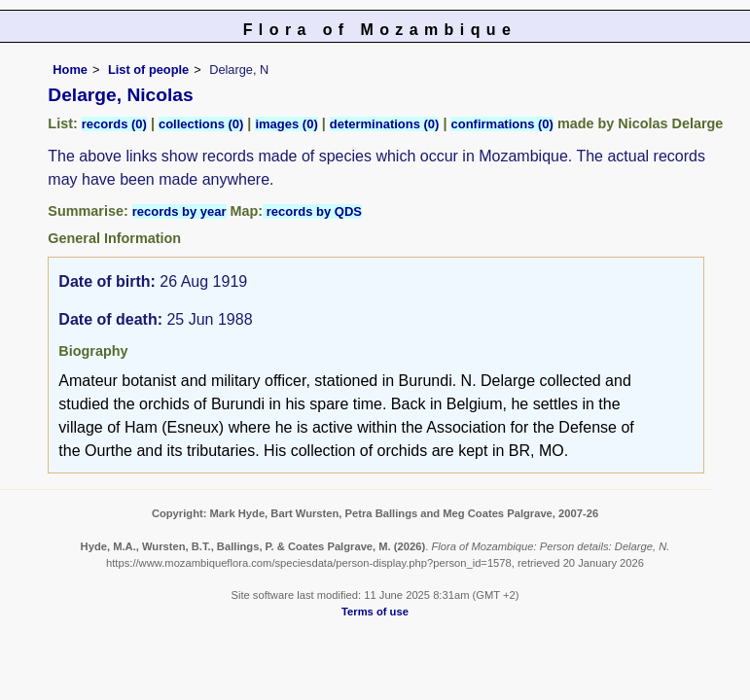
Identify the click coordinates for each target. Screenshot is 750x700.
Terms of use (375, 612)
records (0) (114, 124)
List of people (148, 70)
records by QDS (312, 211)
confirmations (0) (501, 124)
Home (70, 70)
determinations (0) (385, 124)
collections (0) (201, 124)
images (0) (286, 124)
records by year (179, 211)
